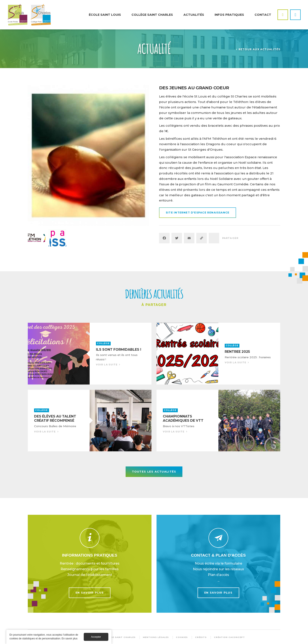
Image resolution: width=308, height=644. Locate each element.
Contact (263, 15)
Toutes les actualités (154, 472)
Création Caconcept (229, 637)
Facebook (283, 15)
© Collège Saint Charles (117, 637)
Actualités (194, 15)
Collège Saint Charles (152, 15)
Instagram (295, 15)
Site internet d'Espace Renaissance (198, 213)
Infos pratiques (229, 15)
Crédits (201, 637)
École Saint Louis (105, 15)
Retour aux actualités (259, 49)
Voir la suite (90, 354)
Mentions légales (156, 637)
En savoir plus (90, 564)
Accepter (96, 637)
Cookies (182, 637)
